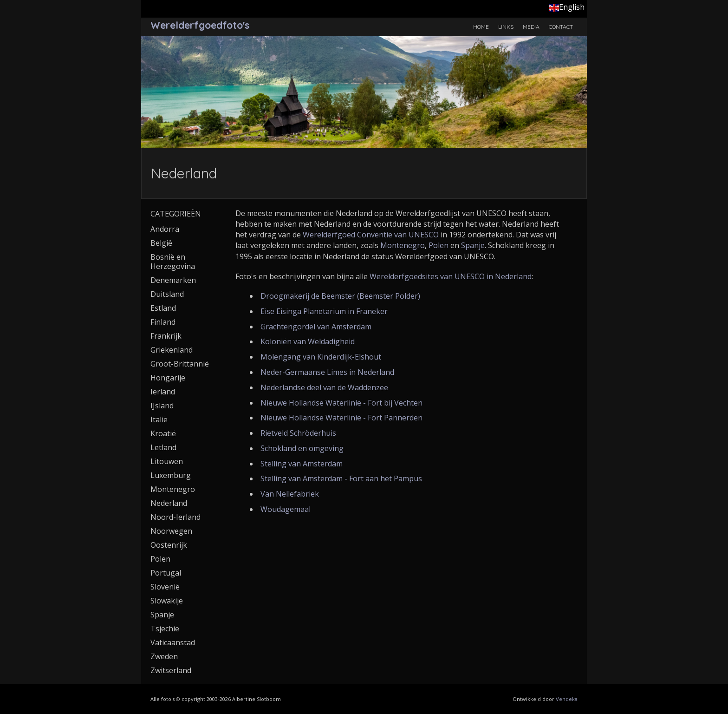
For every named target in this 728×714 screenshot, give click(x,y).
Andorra (165, 229)
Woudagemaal (286, 509)
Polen (439, 245)
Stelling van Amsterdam (302, 464)
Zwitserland (171, 670)
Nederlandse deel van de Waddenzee (324, 387)
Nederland (169, 503)
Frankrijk (166, 336)
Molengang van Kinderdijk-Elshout (321, 357)
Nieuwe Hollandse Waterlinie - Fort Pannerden (341, 418)
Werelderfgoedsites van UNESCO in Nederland (451, 276)
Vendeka (567, 699)
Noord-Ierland (175, 517)
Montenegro (403, 245)
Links (506, 27)
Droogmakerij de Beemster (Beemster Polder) (340, 296)
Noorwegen (171, 531)
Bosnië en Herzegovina (173, 262)
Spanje (473, 245)
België (161, 243)
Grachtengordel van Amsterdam (316, 327)
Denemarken (173, 280)
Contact (561, 27)
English (567, 7)
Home (481, 27)
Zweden (164, 656)
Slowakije (167, 601)
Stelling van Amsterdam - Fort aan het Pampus (341, 478)
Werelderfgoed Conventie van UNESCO (371, 235)
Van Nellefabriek (290, 494)
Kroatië (163, 433)
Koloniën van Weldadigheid (308, 341)
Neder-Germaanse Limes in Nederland (327, 372)
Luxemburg (171, 475)
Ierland (163, 392)
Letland (163, 447)
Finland (163, 322)
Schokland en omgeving (302, 448)
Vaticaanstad (173, 642)
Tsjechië (165, 629)
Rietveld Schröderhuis (298, 433)
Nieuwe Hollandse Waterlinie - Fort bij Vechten (341, 403)
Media (531, 27)
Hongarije (168, 378)
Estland (163, 308)
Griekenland (172, 350)
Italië (159, 419)
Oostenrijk (169, 545)
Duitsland (167, 294)
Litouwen (167, 461)
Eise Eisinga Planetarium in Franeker (324, 311)
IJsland (162, 406)
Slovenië (165, 587)
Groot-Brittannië (180, 364)
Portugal (166, 573)
